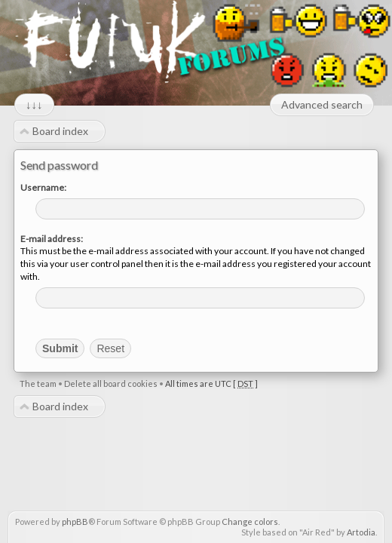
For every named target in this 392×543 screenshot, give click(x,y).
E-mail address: (52, 239)
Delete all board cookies (111, 383)
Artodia (361, 532)
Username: (43, 187)
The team (38, 383)
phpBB (75, 522)
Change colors (250, 522)
